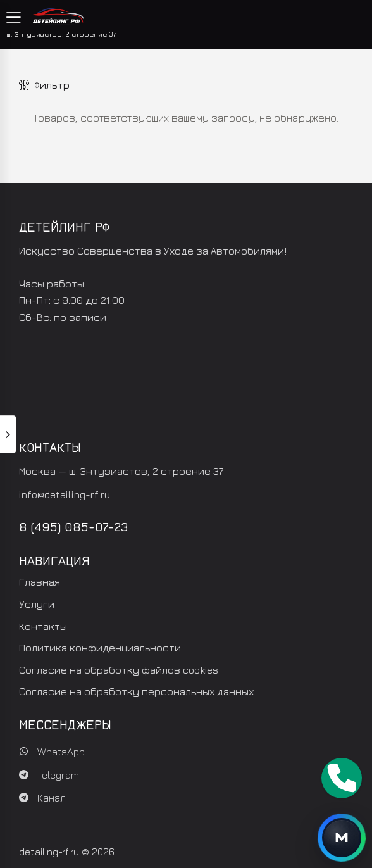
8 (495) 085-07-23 (74, 527)
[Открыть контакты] (342, 838)
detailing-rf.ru (49, 852)
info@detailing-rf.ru (65, 494)
